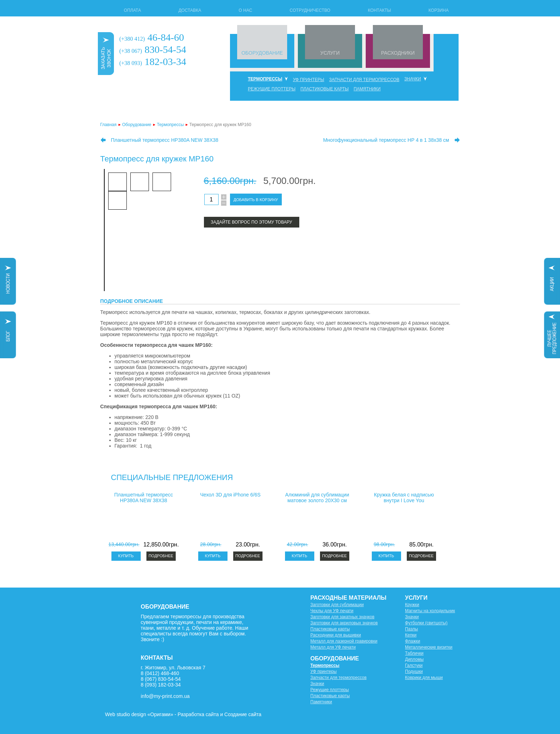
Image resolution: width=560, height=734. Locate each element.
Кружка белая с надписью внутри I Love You (404, 498)
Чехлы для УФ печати (332, 611)
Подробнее (161, 556)
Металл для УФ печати (333, 647)
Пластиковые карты (324, 89)
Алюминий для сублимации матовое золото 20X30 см (317, 498)
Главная (109, 125)
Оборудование (137, 125)
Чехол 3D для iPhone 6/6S (230, 495)
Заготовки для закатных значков (342, 617)
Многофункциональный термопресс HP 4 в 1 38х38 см (386, 140)
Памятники (367, 89)
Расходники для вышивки (336, 635)
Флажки (412, 641)
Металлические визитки (429, 647)
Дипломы (414, 659)
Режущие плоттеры (272, 89)
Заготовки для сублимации (337, 605)
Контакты (379, 10)
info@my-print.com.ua (165, 696)
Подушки (414, 671)
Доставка (190, 10)
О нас (245, 10)
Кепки (411, 635)
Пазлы (411, 629)
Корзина (439, 10)
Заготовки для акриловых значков (344, 623)
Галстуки (414, 665)
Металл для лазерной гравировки (344, 641)
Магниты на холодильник (430, 611)
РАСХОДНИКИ (398, 53)
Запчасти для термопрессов (364, 80)
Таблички (414, 653)
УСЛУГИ (330, 53)
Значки (413, 79)
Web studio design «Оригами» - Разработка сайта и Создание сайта (183, 714)
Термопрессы (265, 79)
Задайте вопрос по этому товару (251, 222)
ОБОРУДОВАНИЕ (262, 53)
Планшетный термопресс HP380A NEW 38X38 (165, 140)
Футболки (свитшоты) (426, 623)
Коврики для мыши (424, 678)
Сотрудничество (310, 10)
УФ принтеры (309, 80)
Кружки (412, 605)
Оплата (132, 10)
